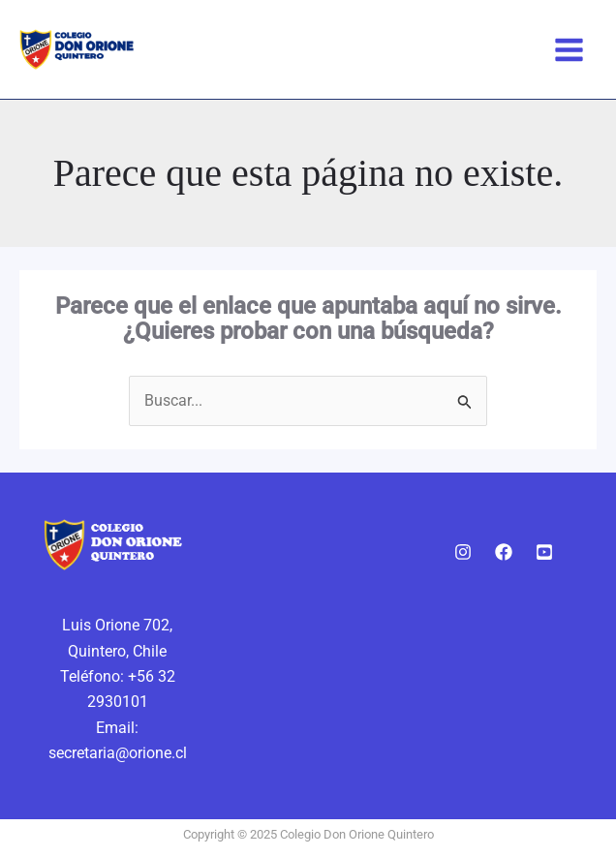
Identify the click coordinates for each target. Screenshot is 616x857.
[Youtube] (544, 552)
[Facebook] (504, 552)
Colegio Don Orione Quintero (290, 49)
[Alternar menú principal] (569, 50)
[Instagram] (463, 552)
